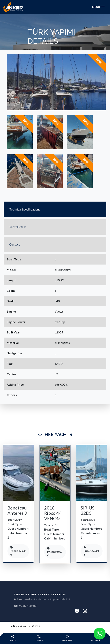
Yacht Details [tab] (18, 227)
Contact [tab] (15, 244)
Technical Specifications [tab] (25, 209)
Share (13, 638)
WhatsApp (67, 638)
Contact (39, 638)
